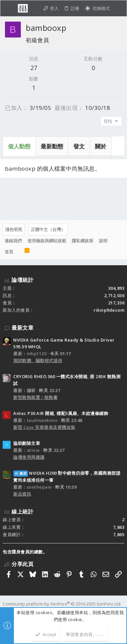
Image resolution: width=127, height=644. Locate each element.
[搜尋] (118, 8)
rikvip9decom (109, 310)
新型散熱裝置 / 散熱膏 (35, 397)
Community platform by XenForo (62, 604)
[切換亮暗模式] (97, 8)
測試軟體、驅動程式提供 (38, 361)
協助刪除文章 (27, 443)
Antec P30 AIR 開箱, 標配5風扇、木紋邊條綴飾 (61, 413)
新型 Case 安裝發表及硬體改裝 (44, 427)
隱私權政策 (83, 241)
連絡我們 (13, 241)
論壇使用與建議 (29, 457)
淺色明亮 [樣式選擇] (14, 229)
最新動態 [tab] (52, 146)
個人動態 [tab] (19, 146)
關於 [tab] (101, 146)
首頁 (9, 252)
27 (34, 68)
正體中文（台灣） (48, 229)
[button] (10, 8)
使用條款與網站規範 (47, 241)
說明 (103, 241)
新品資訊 (22, 494)
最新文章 (22, 328)
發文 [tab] (79, 146)
